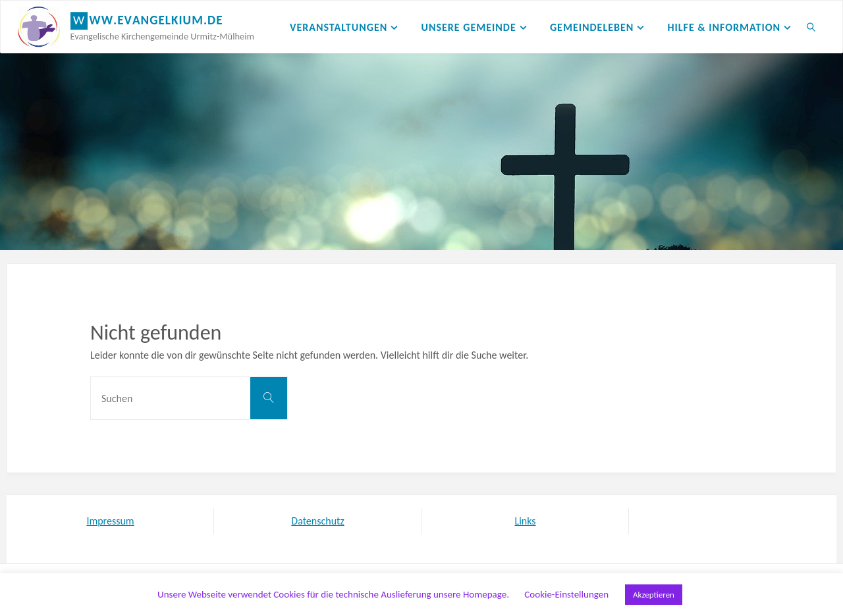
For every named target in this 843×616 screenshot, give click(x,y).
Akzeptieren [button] (654, 595)
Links (525, 521)
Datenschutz (317, 521)
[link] (812, 27)
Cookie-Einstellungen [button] (566, 594)
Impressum (110, 521)
